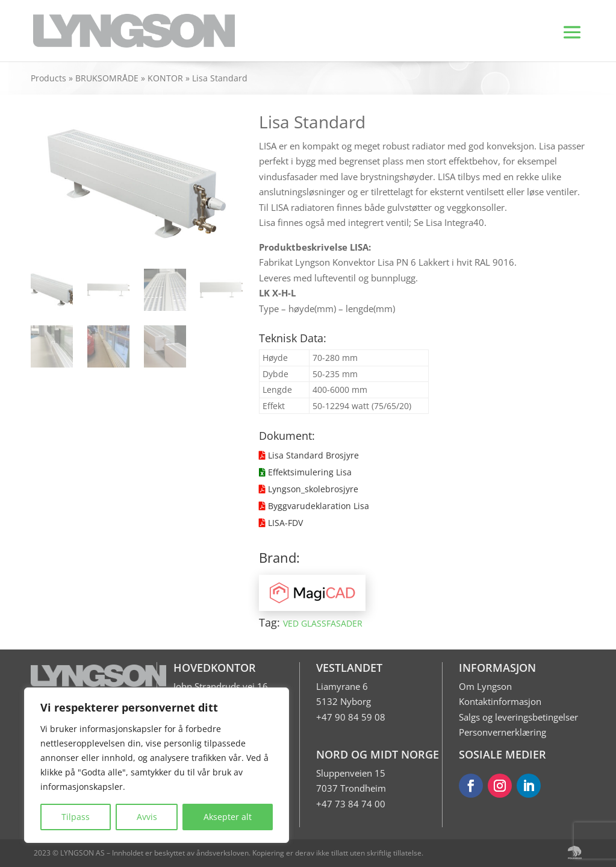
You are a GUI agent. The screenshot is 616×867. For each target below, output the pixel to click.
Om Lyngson (485, 686)
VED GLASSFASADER (323, 623)
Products (48, 78)
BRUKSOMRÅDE (107, 78)
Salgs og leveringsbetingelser (518, 717)
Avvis (147, 817)
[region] (157, 765)
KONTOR (165, 78)
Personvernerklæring (502, 732)
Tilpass (76, 817)
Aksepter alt (228, 817)
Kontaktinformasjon (500, 701)
